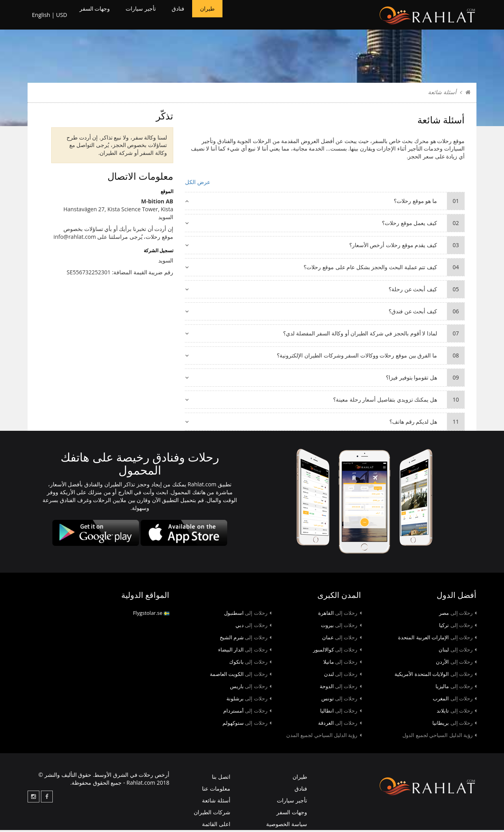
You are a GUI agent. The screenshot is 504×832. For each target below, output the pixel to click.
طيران (229, 16)
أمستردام (247, 713)
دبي (253, 627)
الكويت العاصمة (241, 676)
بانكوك (250, 664)
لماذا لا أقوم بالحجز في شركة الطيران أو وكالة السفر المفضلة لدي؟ (325, 335)
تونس (341, 700)
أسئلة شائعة (216, 802)
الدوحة (341, 688)
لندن (343, 676)
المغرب (455, 700)
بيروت (341, 627)
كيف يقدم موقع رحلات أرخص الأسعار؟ (325, 247)
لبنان (458, 651)
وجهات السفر (98, 16)
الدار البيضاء (245, 651)
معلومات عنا (216, 790)
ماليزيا (456, 688)
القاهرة (340, 615)
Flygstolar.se (151, 615)
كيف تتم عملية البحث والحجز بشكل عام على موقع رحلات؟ (325, 269)
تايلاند (457, 713)
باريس (251, 688)
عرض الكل (198, 184)
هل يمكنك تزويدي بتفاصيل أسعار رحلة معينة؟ (325, 402)
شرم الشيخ (246, 639)
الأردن (456, 664)
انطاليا (341, 713)
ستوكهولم (247, 725)
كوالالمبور (337, 651)
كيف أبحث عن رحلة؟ (325, 291)
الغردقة (340, 725)
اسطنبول (248, 615)
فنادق (195, 16)
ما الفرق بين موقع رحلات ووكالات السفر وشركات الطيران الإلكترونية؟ (325, 357)
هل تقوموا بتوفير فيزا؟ (325, 380)
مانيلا (342, 664)
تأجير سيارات (153, 16)
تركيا (458, 627)
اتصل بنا (221, 779)
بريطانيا (454, 725)
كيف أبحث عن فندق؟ (325, 313)
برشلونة (249, 700)
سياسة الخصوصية (287, 826)
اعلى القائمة (216, 826)
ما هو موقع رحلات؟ (325, 203)
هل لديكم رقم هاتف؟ (325, 424)
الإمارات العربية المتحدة (437, 639)
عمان (342, 639)
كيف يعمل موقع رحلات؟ (325, 225)
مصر (458, 615)
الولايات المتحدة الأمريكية (435, 676)
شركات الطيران (212, 814)
